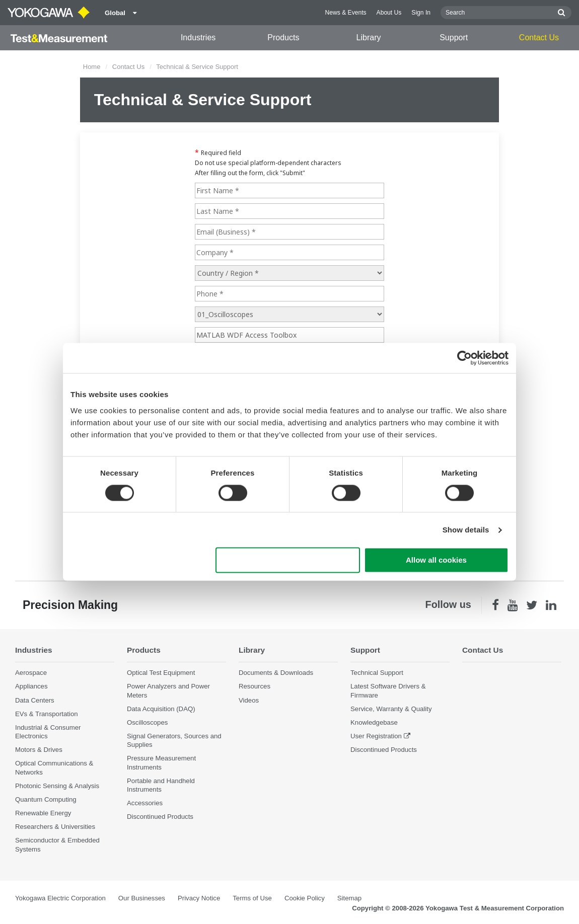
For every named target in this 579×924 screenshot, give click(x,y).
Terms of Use (252, 898)
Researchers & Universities (55, 827)
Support (454, 37)
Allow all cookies (436, 560)
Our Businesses (142, 898)
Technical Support (377, 673)
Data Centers (35, 700)
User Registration (376, 736)
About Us (389, 13)
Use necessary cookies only (288, 560)
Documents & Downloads (276, 673)
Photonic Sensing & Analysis (57, 786)
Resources (255, 686)
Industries (198, 37)
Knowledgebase (374, 722)
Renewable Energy (43, 813)
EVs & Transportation (47, 714)
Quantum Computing (46, 799)
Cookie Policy (305, 898)
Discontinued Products (160, 817)
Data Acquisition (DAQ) (161, 709)
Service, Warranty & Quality (391, 709)
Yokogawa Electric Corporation (60, 898)
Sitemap (349, 898)
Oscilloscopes (147, 722)
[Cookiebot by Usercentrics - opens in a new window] (464, 358)
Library (369, 37)
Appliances (31, 686)
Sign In (421, 13)
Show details (466, 530)
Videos (249, 700)
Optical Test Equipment (161, 673)
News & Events (346, 13)
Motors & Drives (39, 750)
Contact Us (539, 37)
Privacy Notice (199, 898)
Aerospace (31, 673)
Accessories (145, 803)
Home (92, 67)
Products (283, 37)
